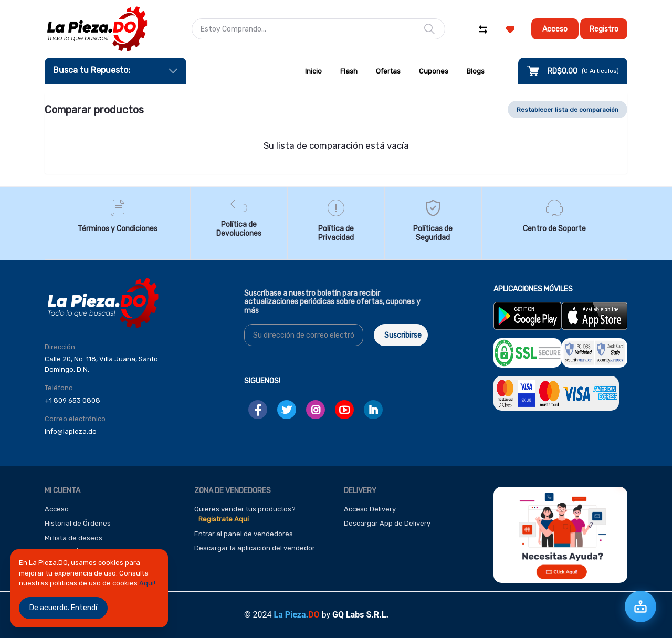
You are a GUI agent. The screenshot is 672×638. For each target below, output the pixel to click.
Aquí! (147, 583)
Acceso (555, 29)
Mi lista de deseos (73, 538)
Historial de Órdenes (78, 523)
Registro (604, 29)
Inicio (313, 71)
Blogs (476, 71)
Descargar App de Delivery (387, 523)
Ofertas (388, 71)
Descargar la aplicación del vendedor (255, 548)
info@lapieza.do (71, 431)
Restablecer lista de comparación (568, 110)
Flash (349, 71)
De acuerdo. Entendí (63, 608)
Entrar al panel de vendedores (244, 534)
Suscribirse (403, 335)
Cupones (434, 71)
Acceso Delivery (370, 509)
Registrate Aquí (224, 519)
